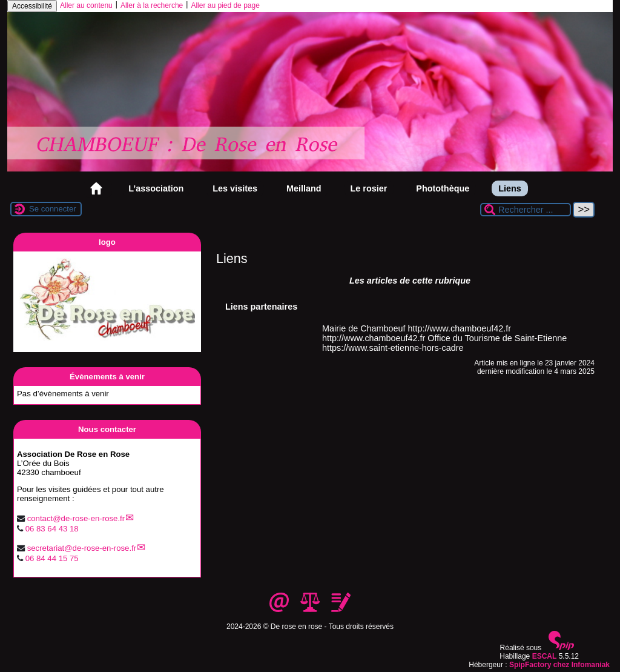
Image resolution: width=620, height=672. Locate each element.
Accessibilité (32, 6)
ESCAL (545, 656)
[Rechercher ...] (526, 210)
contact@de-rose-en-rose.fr (76, 518)
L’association (156, 188)
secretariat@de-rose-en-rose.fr (82, 548)
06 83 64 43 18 (52, 529)
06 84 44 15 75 (52, 558)
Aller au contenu (86, 5)
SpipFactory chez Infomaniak (559, 665)
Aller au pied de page (225, 5)
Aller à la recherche (152, 5)
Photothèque (443, 188)
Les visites (235, 188)
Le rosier (369, 188)
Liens (510, 188)
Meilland (304, 188)
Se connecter (53, 209)
